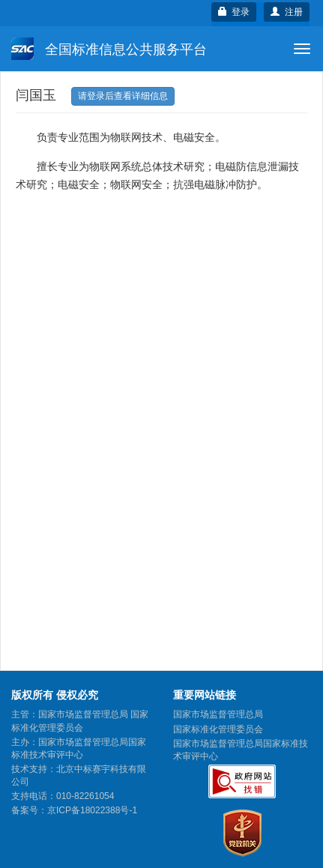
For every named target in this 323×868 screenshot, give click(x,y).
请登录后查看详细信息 (123, 96)
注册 (287, 12)
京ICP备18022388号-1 (92, 810)
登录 (234, 12)
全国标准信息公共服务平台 (109, 49)
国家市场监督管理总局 (218, 714)
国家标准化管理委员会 (218, 729)
